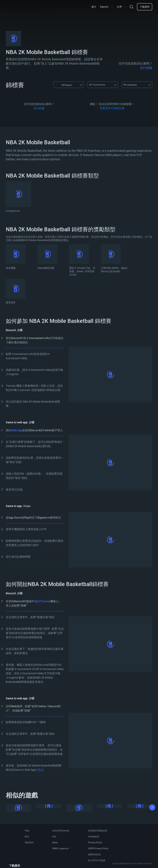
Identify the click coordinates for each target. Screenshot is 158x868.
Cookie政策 (94, 837)
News (55, 843)
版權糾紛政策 (94, 854)
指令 (54, 837)
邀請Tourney (42, 601)
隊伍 (27, 837)
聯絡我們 (29, 843)
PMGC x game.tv (60, 848)
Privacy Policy (95, 843)
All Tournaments (97, 85)
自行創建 (146, 68)
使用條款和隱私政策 (98, 831)
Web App (17, 430)
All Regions (64, 85)
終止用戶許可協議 (97, 860)
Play (27, 831)
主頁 (38, 770)
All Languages (130, 85)
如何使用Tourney (61, 831)
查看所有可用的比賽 (112, 108)
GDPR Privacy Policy (98, 848)
